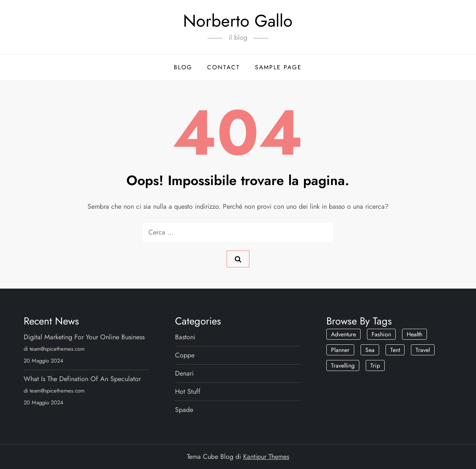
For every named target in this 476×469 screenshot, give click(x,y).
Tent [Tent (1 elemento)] (395, 350)
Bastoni (185, 337)
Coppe (185, 355)
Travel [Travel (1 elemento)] (423, 350)
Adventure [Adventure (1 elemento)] (343, 334)
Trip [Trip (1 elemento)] (375, 365)
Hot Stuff (188, 391)
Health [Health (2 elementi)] (414, 334)
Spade (184, 410)
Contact (224, 67)
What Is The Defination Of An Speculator (82, 379)
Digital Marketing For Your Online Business (84, 337)
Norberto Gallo (238, 21)
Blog (183, 67)
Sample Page (278, 67)
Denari (184, 373)
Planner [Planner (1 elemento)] (340, 350)
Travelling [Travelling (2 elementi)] (343, 365)
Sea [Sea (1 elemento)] (370, 350)
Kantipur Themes (266, 457)
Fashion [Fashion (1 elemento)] (381, 334)
